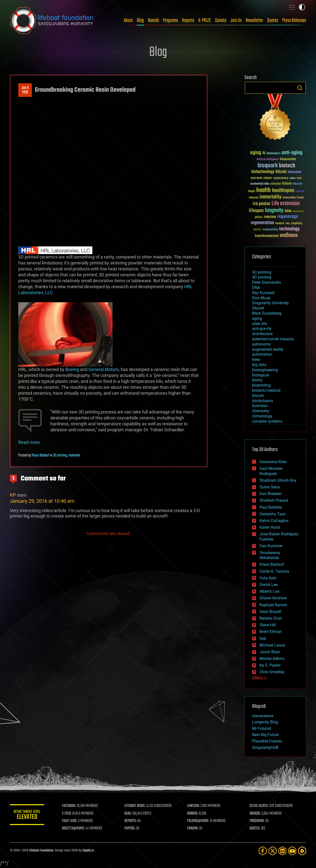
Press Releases (294, 21)
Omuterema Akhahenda (270, 555)
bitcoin (258, 396)
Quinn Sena (270, 487)
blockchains (263, 401)
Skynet (258, 308)
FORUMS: (193, 828)
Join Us (236, 21)
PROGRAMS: (257, 821)
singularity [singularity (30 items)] (297, 224)
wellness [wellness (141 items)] (289, 236)
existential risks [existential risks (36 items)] (260, 184)
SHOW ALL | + (260, 678)
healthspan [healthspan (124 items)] (283, 191)
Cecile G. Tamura (274, 571)
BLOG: (128, 814)
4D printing (262, 277)
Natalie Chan (271, 618)
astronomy (261, 344)
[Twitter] (273, 851)
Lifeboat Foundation (41, 851)
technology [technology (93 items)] (289, 229)
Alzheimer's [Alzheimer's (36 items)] (274, 154)
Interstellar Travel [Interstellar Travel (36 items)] (293, 198)
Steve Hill (268, 625)
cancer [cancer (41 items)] (268, 178)
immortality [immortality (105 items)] (270, 197)
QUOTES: (255, 828)
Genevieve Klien (273, 462)
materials (74, 456)
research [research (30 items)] (280, 224)
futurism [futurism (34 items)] (297, 184)
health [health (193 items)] (264, 190)
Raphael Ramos (273, 605)
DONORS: (193, 814)
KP (13, 495)
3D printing (60, 456)
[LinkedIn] (282, 851)
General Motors (104, 369)
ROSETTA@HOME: (74, 828)
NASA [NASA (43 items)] (288, 211)
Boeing (72, 369)
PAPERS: (130, 828)
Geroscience (263, 716)
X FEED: (67, 814)
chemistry (261, 411)
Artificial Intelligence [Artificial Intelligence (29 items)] (267, 160)
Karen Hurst (270, 527)
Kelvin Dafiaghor (274, 521)
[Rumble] (302, 851)
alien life (259, 324)
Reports (188, 21)
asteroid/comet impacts (273, 339)
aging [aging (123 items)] (256, 153)
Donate (221, 21)
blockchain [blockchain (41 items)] (295, 172)
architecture (262, 334)
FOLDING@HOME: (198, 821)
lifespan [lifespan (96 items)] (256, 211)
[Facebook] (263, 851)
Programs (170, 21)
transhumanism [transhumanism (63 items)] (267, 236)
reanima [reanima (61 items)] (270, 217)
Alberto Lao (269, 591)
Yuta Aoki (268, 578)
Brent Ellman (271, 632)
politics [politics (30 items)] (259, 217)
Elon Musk (261, 298)
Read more (29, 442)
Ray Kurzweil (263, 293)
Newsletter (254, 21)
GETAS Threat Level (27, 815)
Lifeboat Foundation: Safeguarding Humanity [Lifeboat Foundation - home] (52, 21)
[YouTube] (292, 851)
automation (262, 354)
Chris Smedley (272, 672)
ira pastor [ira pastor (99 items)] (262, 204)
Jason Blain (270, 652)
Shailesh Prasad (274, 500)
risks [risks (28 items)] (288, 223)
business (260, 406)
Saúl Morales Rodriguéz (271, 471)
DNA (256, 288)
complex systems (267, 421)
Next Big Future (265, 735)
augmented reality (268, 349)
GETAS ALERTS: (259, 806)
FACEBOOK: (69, 806)
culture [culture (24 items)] (293, 178)
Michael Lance (272, 645)
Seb (263, 639)
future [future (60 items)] (287, 184)
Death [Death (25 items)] (299, 178)
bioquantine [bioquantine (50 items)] (288, 159)
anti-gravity (262, 329)
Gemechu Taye (272, 514)
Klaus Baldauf (40, 456)
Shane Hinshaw (273, 598)
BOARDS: (255, 814)
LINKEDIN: (194, 806)
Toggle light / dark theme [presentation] (302, 7)
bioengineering (265, 370)
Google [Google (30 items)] (252, 191)
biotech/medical (266, 390)
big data (259, 365)
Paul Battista (271, 507)
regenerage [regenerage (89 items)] (288, 217)
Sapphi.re (88, 851)
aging (257, 318)
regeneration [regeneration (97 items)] (262, 223)
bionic (257, 380)
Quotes (273, 21)
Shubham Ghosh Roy (278, 480)
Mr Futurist (262, 728)
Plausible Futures (267, 741)
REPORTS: (131, 821)
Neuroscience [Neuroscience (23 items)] (298, 212)
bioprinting (261, 385)
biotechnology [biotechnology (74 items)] (263, 172)
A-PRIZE (205, 21)
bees (256, 359)
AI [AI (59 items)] (264, 153)
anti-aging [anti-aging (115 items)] (292, 153)
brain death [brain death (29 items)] (257, 178)
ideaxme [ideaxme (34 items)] (254, 198)
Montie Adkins (272, 659)
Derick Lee (268, 585)
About (128, 21)
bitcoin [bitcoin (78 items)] (281, 172)
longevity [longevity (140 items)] (274, 211)
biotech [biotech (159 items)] (287, 166)
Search (300, 88)
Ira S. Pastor (270, 665)
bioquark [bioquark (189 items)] (268, 166)
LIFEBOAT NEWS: (135, 806)
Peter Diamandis (267, 282)
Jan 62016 (25, 90)
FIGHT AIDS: (70, 821)
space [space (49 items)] (257, 229)
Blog (140, 21)
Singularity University (270, 303)
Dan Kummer (271, 546)
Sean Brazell (270, 612)
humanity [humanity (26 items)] (300, 192)
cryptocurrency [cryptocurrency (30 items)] (281, 178)
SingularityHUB (265, 748)
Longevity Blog (265, 722)
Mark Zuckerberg (267, 313)
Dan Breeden (271, 494)
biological (261, 375)
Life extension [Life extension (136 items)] (286, 204)
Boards (153, 21)
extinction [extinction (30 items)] (276, 184)
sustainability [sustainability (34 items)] (270, 230)
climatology (262, 416)
